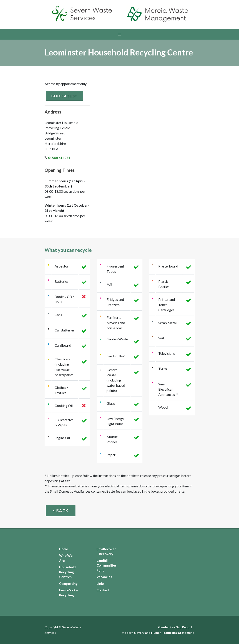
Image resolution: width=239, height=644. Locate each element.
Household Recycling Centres (67, 572)
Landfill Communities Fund (107, 565)
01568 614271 (59, 158)
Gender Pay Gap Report (175, 627)
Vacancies (104, 577)
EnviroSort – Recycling (69, 593)
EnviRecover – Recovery (106, 551)
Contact (103, 590)
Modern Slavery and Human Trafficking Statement (158, 633)
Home (64, 549)
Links (100, 584)
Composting (68, 584)
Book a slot (64, 96)
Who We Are (66, 558)
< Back (61, 511)
